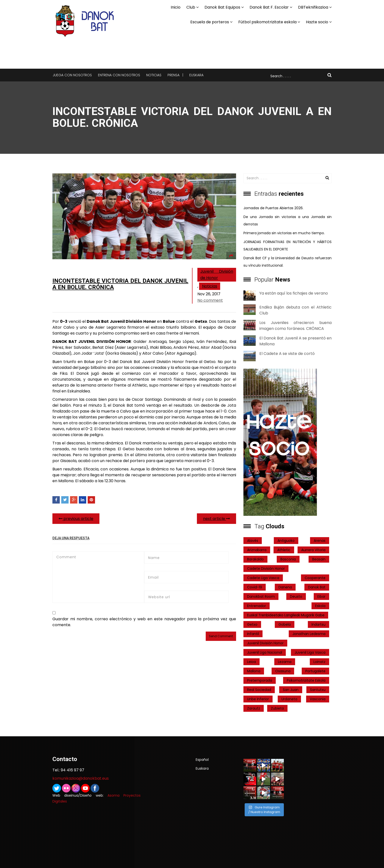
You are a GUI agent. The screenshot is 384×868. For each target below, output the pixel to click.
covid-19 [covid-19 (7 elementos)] (255, 587)
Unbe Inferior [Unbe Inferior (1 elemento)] (258, 699)
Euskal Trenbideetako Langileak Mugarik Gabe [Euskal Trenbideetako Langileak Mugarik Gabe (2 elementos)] (286, 615)
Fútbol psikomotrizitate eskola (267, 22)
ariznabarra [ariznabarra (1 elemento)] (257, 550)
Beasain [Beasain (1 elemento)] (319, 559)
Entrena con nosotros (119, 75)
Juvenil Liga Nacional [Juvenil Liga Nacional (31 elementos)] (265, 652)
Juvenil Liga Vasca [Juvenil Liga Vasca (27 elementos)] (310, 652)
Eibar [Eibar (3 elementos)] (321, 596)
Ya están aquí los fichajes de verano (294, 293)
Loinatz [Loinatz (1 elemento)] (319, 662)
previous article (76, 519)
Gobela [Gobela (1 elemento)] (285, 624)
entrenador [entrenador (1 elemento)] (257, 606)
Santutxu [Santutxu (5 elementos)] (318, 690)
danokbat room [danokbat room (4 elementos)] (261, 596)
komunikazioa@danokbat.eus (81, 778)
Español (202, 760)
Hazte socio (317, 22)
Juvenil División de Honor (217, 275)
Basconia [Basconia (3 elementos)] (288, 559)
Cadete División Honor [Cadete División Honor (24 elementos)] (266, 569)
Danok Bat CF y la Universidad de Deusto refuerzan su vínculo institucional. (288, 262)
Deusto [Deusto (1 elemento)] (296, 596)
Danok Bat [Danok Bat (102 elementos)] (317, 587)
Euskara (196, 75)
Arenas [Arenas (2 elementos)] (320, 541)
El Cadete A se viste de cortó (287, 354)
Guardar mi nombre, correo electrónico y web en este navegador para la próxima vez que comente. (144, 622)
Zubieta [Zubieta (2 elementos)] (277, 708)
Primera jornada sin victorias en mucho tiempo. (284, 233)
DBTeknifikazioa (313, 7)
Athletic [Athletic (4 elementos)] (284, 550)
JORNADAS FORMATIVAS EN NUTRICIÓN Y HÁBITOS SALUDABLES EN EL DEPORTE (288, 246)
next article (216, 519)
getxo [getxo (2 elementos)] (252, 624)
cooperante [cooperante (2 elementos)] (315, 578)
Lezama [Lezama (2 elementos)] (285, 662)
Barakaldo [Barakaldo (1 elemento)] (255, 559)
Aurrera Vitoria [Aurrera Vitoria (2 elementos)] (313, 550)
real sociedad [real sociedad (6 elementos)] (259, 690)
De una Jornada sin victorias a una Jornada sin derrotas (288, 220)
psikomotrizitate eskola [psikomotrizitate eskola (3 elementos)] (306, 680)
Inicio (176, 7)
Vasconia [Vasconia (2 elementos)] (318, 699)
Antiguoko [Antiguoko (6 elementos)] (286, 541)
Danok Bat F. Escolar (269, 7)
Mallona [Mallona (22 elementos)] (254, 671)
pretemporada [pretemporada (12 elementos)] (260, 680)
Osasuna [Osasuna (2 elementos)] (283, 671)
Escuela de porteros (210, 22)
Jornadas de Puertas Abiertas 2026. (273, 208)
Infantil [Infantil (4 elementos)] (253, 634)
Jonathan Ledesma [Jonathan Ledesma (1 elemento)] (309, 634)
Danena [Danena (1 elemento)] (285, 587)
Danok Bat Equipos (222, 7)
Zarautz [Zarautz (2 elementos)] (254, 708)
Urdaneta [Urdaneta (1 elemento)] (289, 699)
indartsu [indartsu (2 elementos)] (318, 624)
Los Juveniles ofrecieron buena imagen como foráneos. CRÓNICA (295, 326)
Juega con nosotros (72, 75)
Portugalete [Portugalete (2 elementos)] (315, 671)
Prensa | (175, 75)
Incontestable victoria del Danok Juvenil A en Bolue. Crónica (120, 284)
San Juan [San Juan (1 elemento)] (291, 690)
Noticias (154, 75)
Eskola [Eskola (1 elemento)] (320, 606)
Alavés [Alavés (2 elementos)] (253, 541)
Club (191, 7)
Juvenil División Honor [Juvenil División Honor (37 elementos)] (265, 643)
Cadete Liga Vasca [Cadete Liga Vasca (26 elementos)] (263, 578)
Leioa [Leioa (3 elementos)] (252, 662)
